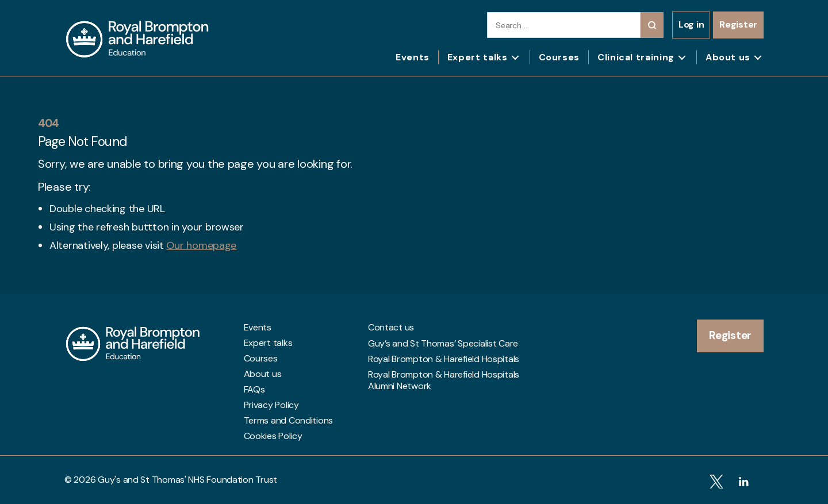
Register (738, 24)
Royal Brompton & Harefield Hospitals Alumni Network (444, 378)
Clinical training (636, 57)
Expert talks (478, 57)
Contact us (391, 328)
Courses (559, 57)
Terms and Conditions (289, 421)
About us (728, 57)
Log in (691, 24)
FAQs (254, 390)
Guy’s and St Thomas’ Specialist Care (443, 343)
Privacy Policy (271, 405)
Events (413, 57)
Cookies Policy (273, 436)
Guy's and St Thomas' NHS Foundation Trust (187, 480)
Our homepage (201, 245)
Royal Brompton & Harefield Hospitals (444, 359)
